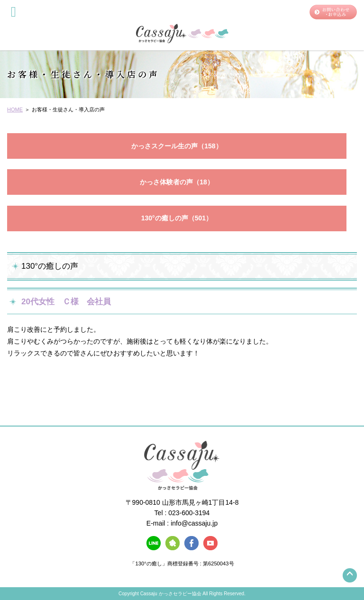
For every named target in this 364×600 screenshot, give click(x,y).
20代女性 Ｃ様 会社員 (66, 302)
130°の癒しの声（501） (177, 218)
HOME (15, 109)
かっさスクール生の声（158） (177, 146)
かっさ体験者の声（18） (177, 182)
